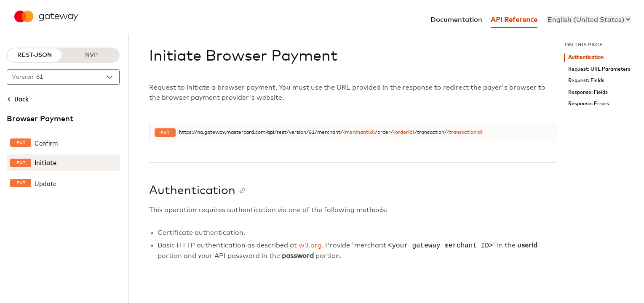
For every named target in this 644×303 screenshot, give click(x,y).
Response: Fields (588, 92)
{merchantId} (359, 133)
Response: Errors (589, 104)
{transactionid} (465, 133)
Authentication (586, 57)
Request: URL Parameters (599, 69)
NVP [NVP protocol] (91, 55)
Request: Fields (586, 81)
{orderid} (404, 133)
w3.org (310, 246)
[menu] (589, 19)
